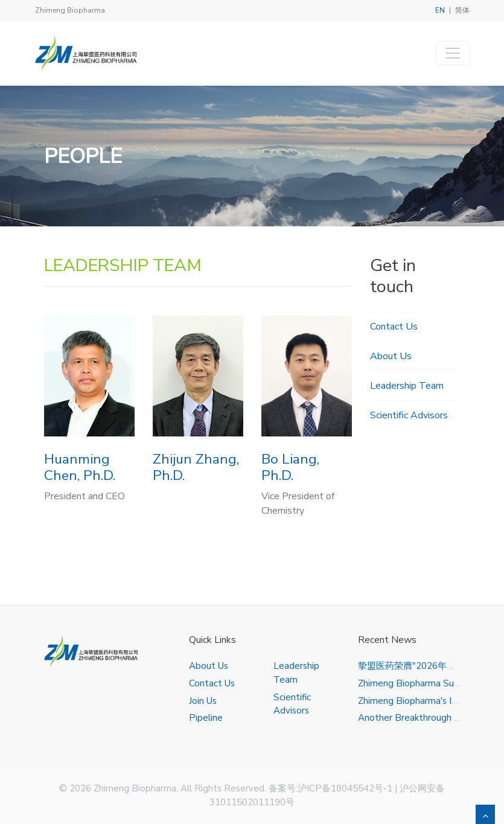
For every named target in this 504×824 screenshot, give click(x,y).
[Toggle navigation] (453, 53)
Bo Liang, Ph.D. (290, 467)
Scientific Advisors (409, 415)
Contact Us (394, 327)
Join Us (203, 701)
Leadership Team (407, 386)
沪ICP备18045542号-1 (345, 788)
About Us (391, 356)
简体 (462, 10)
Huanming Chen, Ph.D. (80, 467)
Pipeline (206, 718)
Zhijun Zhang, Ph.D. (196, 467)
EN (440, 10)
